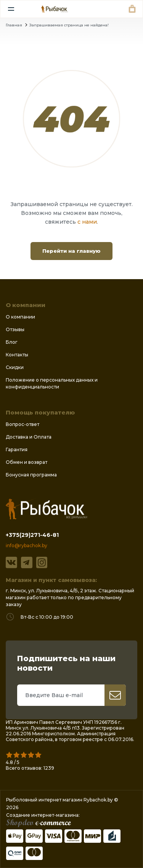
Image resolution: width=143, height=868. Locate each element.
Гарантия (17, 449)
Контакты (17, 355)
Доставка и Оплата (29, 437)
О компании (20, 317)
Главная (14, 25)
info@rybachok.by (27, 545)
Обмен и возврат (27, 462)
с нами (87, 222)
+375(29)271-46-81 (32, 535)
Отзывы (15, 329)
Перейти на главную (71, 251)
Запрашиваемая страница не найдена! (69, 25)
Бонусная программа (31, 475)
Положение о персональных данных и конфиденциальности (52, 383)
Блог (12, 342)
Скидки (15, 367)
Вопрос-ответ (22, 424)
